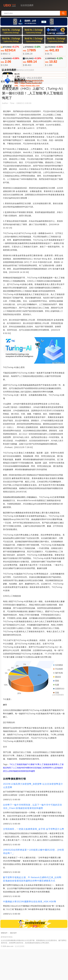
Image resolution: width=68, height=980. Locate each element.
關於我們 (13, 964)
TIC (11, 795)
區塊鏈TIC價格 (28, 795)
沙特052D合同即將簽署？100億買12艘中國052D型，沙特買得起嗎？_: (34, 882)
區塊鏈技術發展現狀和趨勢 (23, 802)
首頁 (3, 112)
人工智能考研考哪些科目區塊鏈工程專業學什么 (34, 799)
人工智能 (17, 795)
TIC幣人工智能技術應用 (45, 795)
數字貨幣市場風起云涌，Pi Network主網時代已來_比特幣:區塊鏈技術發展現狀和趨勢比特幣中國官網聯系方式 (33, 910)
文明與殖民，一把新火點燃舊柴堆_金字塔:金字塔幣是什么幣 (34, 860)
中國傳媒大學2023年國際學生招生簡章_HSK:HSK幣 (30, 932)
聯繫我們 (4, 964)
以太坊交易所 (20, 977)
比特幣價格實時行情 (17, 112)
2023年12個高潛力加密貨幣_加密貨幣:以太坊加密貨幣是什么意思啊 (33, 817)
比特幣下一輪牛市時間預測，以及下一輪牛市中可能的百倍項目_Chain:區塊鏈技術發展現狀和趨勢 (33, 837)
